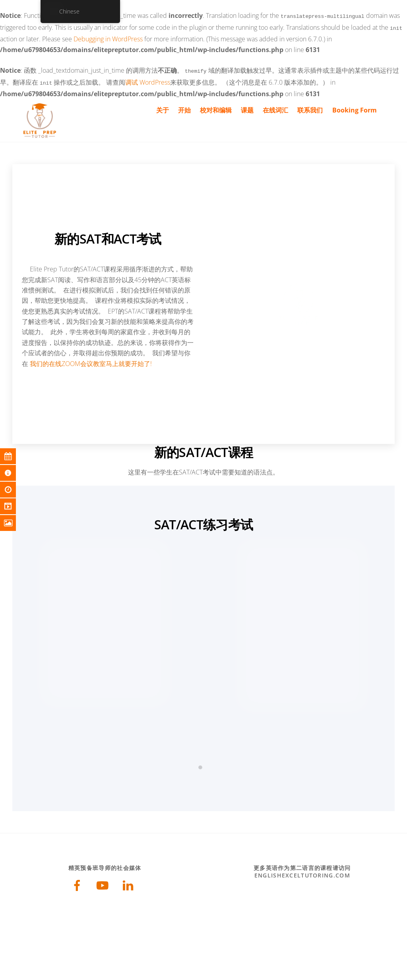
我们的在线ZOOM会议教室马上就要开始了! (91, 360)
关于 (163, 107)
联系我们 (310, 107)
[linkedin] (129, 883)
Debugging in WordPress (108, 37)
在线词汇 (275, 107)
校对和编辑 (216, 107)
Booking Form (355, 107)
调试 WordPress (148, 80)
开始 (184, 107)
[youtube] (104, 883)
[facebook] (78, 883)
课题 (247, 107)
